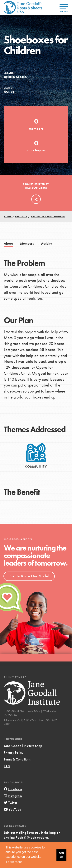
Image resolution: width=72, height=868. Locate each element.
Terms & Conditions (17, 759)
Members (27, 244)
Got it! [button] (62, 855)
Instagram (13, 796)
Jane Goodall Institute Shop (23, 746)
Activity (47, 244)
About (8, 244)
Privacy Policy (14, 752)
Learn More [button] (14, 862)
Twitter (11, 803)
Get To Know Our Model (29, 576)
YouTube (12, 809)
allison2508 (36, 188)
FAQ (7, 766)
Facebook (13, 789)
